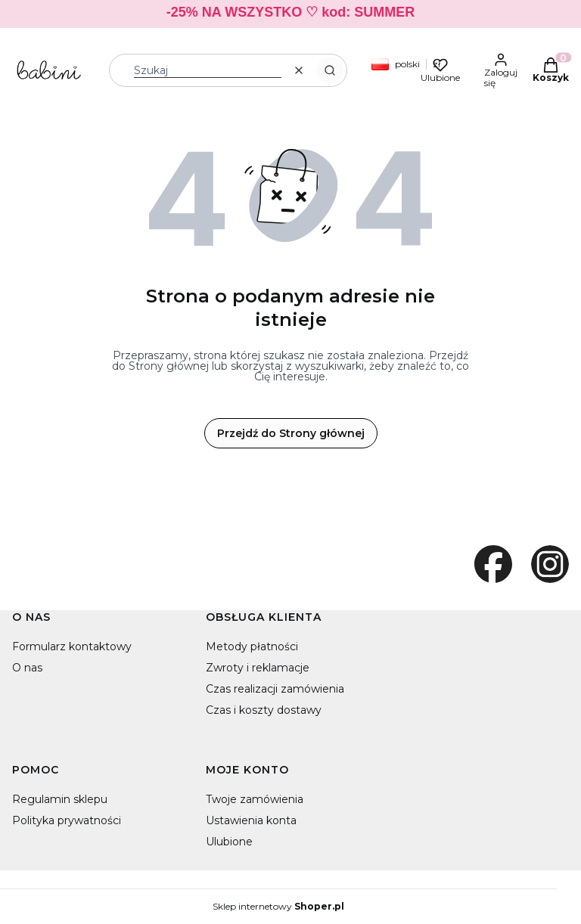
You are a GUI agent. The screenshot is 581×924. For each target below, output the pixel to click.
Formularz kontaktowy (72, 646)
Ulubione (229, 842)
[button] (330, 70)
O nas (27, 668)
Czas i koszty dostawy (264, 710)
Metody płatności (252, 646)
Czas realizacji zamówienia (275, 689)
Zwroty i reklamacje (258, 668)
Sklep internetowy (278, 907)
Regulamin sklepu (60, 799)
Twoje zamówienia (255, 799)
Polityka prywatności (67, 820)
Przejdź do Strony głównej (291, 433)
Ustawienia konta (251, 820)
